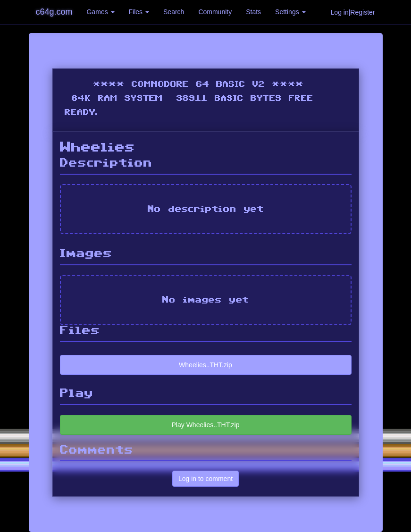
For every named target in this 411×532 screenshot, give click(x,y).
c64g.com (54, 12)
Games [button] (101, 12)
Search (174, 12)
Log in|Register (353, 12)
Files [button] (139, 12)
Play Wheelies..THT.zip (206, 425)
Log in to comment (205, 479)
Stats (253, 12)
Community (215, 12)
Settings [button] (290, 12)
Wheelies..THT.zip (205, 365)
